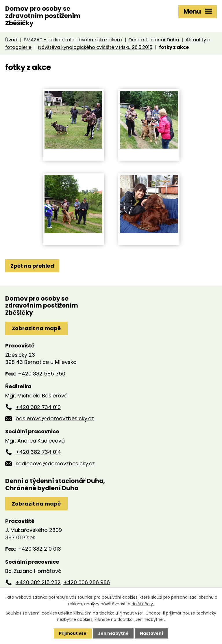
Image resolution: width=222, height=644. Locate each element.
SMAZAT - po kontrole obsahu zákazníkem (73, 40)
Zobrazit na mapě (36, 328)
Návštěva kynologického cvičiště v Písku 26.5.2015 (95, 47)
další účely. (143, 604)
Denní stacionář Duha (154, 40)
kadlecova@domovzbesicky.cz (55, 463)
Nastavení (151, 633)
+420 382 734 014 (38, 452)
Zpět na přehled (32, 266)
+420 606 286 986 (87, 582)
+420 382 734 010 (38, 407)
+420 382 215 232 (38, 582)
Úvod (11, 40)
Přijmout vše (73, 633)
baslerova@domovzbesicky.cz (55, 418)
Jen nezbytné (113, 633)
